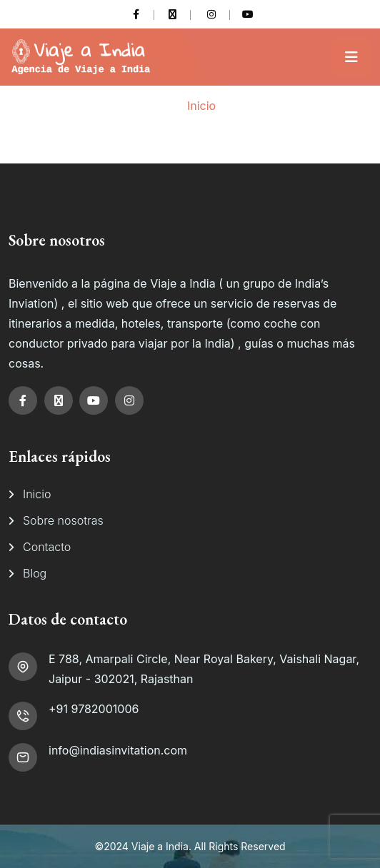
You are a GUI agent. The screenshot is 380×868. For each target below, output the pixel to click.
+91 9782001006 (94, 709)
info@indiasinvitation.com (118, 750)
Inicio (201, 106)
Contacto (47, 547)
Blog (35, 573)
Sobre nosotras (63, 520)
